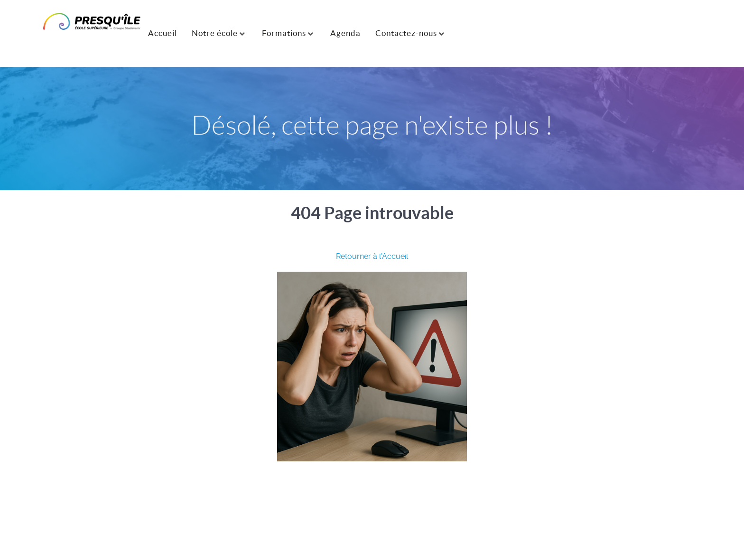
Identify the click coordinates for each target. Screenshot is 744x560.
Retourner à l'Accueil (372, 256)
